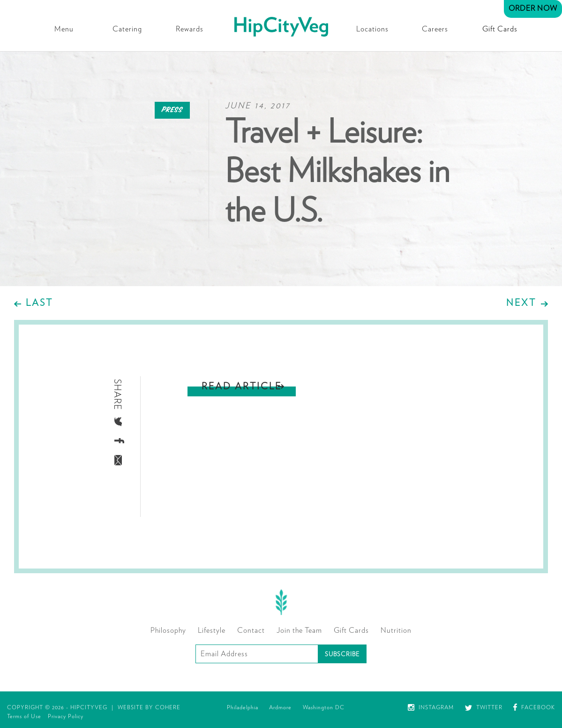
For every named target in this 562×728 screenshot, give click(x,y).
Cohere (168, 707)
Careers (435, 29)
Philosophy (168, 630)
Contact (251, 630)
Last (39, 303)
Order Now (533, 8)
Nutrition (396, 630)
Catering (127, 29)
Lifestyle (212, 630)
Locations (372, 29)
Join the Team (299, 630)
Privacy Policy (66, 716)
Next (521, 303)
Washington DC (324, 707)
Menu (64, 29)
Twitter (484, 707)
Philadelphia (243, 707)
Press (172, 110)
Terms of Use (24, 716)
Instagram (431, 707)
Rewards (190, 29)
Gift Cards (500, 29)
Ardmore (280, 707)
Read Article (242, 387)
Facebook (534, 707)
